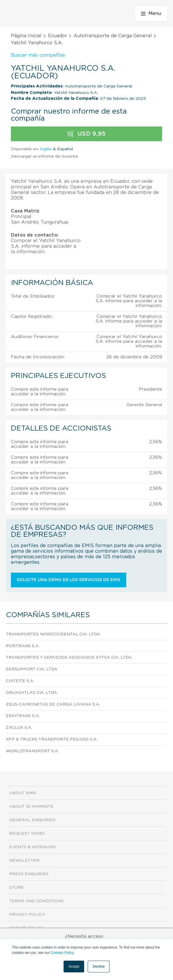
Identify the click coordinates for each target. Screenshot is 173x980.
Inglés (46, 149)
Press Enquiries (29, 874)
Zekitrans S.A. (23, 716)
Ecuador (58, 36)
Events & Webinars (33, 847)
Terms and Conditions (36, 901)
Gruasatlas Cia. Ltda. (32, 693)
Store (16, 888)
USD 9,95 (86, 134)
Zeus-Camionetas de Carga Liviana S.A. (53, 704)
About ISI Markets (31, 807)
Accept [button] (74, 966)
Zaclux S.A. (19, 728)
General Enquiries (32, 820)
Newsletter (24, 861)
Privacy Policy (27, 915)
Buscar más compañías (38, 55)
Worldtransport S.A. (32, 751)
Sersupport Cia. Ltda (32, 669)
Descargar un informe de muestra (44, 156)
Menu (151, 14)
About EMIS (23, 793)
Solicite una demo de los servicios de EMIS (69, 580)
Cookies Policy (62, 953)
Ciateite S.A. (20, 681)
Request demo (27, 834)
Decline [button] (99, 966)
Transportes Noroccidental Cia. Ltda (53, 634)
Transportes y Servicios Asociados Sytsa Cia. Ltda (69, 657)
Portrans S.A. (23, 646)
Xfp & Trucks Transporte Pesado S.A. (52, 739)
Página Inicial (26, 36)
